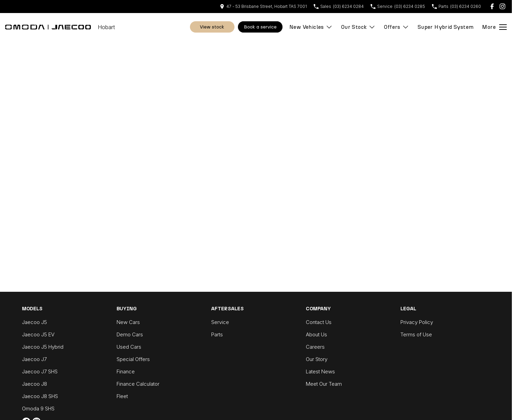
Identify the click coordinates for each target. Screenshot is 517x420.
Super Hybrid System (446, 27)
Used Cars (129, 347)
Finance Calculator (138, 384)
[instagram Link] (502, 6)
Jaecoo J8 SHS (40, 396)
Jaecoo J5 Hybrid (43, 347)
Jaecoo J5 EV (38, 334)
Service (220, 322)
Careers (315, 347)
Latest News (320, 371)
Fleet (122, 396)
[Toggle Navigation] (494, 27)
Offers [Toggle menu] (396, 27)
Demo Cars (130, 334)
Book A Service (260, 27)
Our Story (317, 359)
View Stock (212, 27)
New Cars (128, 322)
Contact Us (319, 322)
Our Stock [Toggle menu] (358, 27)
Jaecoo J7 (34, 359)
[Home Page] (48, 27)
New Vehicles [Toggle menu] (311, 27)
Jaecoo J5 (34, 322)
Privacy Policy (417, 322)
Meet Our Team (324, 384)
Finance (126, 371)
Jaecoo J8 (34, 384)
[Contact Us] (263, 6)
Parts (217, 334)
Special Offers (133, 359)
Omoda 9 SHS (38, 409)
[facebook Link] (492, 6)
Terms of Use (416, 334)
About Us (316, 334)
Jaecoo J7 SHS (40, 371)
